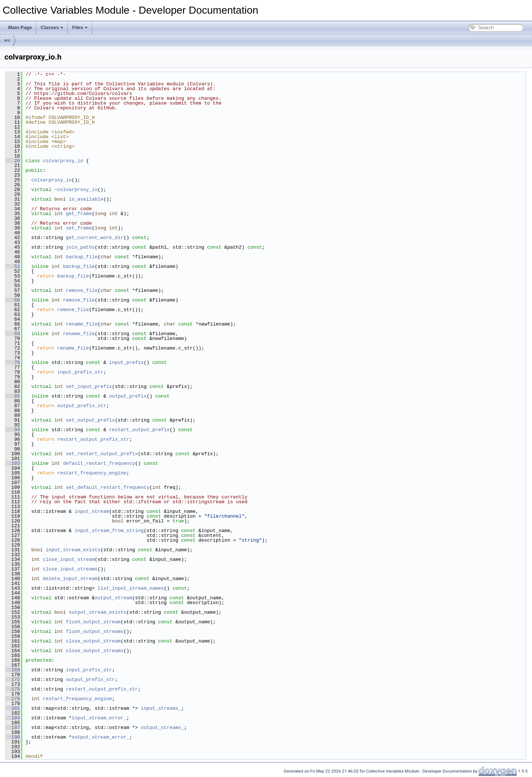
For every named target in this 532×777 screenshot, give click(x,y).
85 (13, 396)
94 (13, 430)
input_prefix (126, 362)
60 (13, 300)
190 (13, 737)
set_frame (79, 228)
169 (13, 670)
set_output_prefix (90, 420)
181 (13, 708)
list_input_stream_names (131, 588)
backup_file (82, 257)
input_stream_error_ (99, 718)
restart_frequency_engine (92, 473)
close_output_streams (95, 651)
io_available (86, 199)
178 (13, 699)
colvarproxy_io (63, 161)
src (7, 40)
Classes (52, 28)
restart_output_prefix (139, 430)
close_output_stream (93, 641)
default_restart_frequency (99, 463)
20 (13, 161)
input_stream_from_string (109, 531)
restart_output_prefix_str (93, 439)
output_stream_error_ (100, 737)
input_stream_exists (73, 550)
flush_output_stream (93, 622)
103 (13, 463)
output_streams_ (162, 727)
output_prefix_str (82, 406)
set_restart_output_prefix (102, 454)
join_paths (80, 247)
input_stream (92, 511)
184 (13, 718)
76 (13, 362)
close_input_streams (70, 569)
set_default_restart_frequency (108, 487)
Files (80, 28)
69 (13, 334)
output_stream (113, 598)
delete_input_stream (70, 579)
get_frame (79, 214)
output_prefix (128, 396)
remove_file (82, 290)
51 (13, 266)
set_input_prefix (89, 386)
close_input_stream (69, 559)
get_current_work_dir (95, 238)
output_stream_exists (98, 612)
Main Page (20, 28)
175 (13, 689)
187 (13, 727)
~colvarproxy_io (76, 190)
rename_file (82, 324)
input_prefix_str (80, 372)
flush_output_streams (95, 631)
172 (13, 679)
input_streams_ (161, 708)
